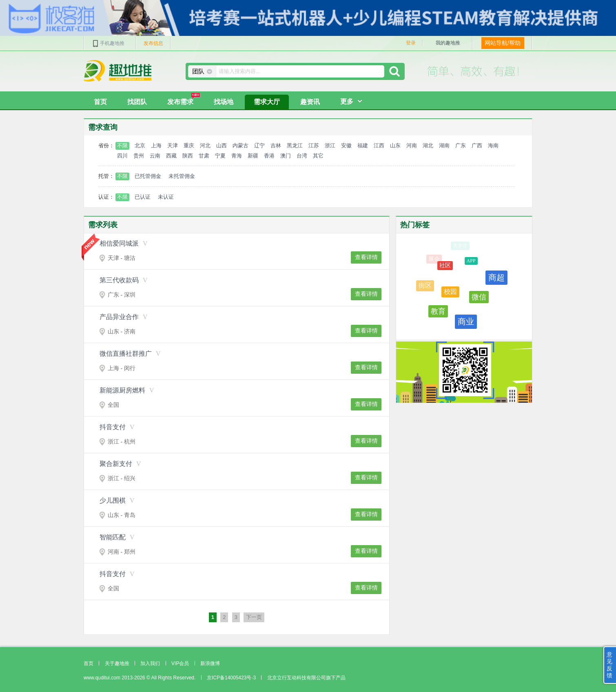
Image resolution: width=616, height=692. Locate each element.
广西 (477, 145)
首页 (100, 102)
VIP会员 (180, 663)
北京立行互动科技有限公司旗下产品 (306, 678)
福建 (363, 145)
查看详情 (366, 257)
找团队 (137, 102)
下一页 (254, 617)
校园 (450, 294)
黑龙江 (295, 145)
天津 (173, 145)
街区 (425, 286)
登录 (411, 43)
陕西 (188, 156)
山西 (222, 145)
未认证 (166, 197)
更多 (347, 101)
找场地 (224, 102)
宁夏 (220, 156)
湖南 (444, 145)
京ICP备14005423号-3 (231, 678)
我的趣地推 (448, 43)
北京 (140, 145)
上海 (156, 145)
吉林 (276, 145)
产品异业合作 (119, 317)
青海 (237, 156)
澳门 (286, 156)
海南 (493, 145)
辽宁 (259, 145)
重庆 (189, 145)
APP (471, 263)
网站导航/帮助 (503, 43)
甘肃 (204, 156)
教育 (438, 312)
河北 (205, 145)
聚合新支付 (116, 464)
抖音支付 (113, 427)
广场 (487, 254)
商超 (496, 279)
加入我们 (150, 663)
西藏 (171, 156)
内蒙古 (240, 145)
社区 (445, 267)
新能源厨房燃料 (122, 390)
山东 (395, 145)
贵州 (139, 156)
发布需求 (184, 100)
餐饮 (493, 313)
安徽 (346, 145)
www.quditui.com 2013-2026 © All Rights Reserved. (140, 678)
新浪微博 (210, 663)
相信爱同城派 (119, 243)
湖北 (428, 145)
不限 (122, 145)
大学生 (460, 246)
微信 (479, 299)
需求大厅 (267, 102)
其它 (318, 156)
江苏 (314, 145)
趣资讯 (310, 102)
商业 (466, 323)
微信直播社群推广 (126, 354)
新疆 (253, 156)
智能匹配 (113, 537)
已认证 (143, 197)
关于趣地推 (117, 663)
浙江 (330, 145)
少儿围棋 (113, 500)
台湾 (302, 156)
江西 (379, 145)
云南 (155, 156)
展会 (434, 259)
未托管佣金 (182, 176)
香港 (269, 156)
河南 (412, 145)
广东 (461, 145)
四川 (122, 156)
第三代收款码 (119, 280)
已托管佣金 (148, 176)
